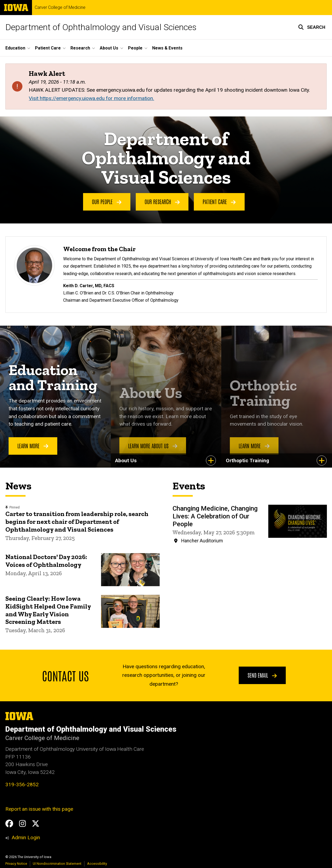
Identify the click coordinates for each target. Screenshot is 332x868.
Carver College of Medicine (60, 8)
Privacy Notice (16, 864)
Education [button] (15, 48)
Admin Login (26, 837)
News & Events (167, 48)
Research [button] (80, 48)
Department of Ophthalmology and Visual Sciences (101, 27)
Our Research (162, 201)
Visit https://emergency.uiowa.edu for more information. (91, 98)
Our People (107, 201)
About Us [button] (109, 48)
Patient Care (219, 201)
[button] (312, 27)
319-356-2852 (22, 785)
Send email (262, 675)
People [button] (135, 48)
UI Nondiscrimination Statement (57, 864)
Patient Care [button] (48, 48)
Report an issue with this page (39, 809)
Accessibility (97, 864)
